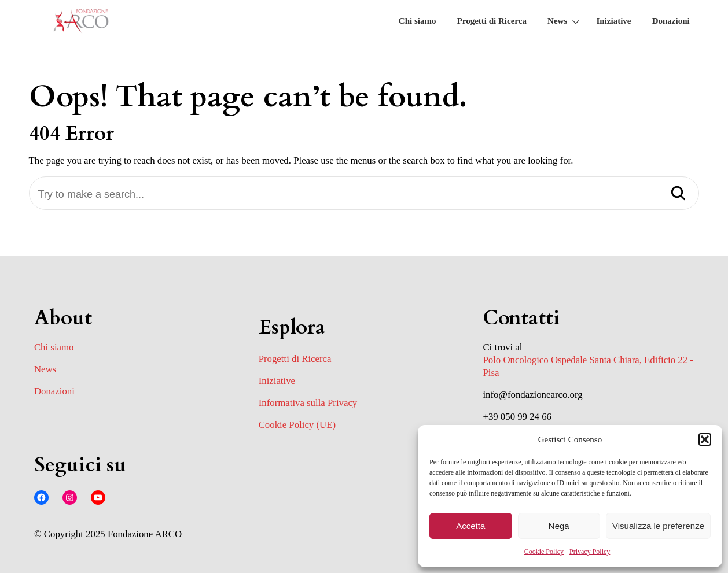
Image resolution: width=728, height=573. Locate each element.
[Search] (678, 194)
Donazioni (671, 21)
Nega (559, 526)
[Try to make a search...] (364, 195)
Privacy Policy (590, 552)
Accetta (470, 526)
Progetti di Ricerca (492, 21)
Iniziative (613, 21)
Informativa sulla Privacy (308, 403)
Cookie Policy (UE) (297, 425)
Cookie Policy (544, 552)
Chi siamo (418, 21)
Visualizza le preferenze (658, 526)
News (557, 21)
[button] (705, 439)
